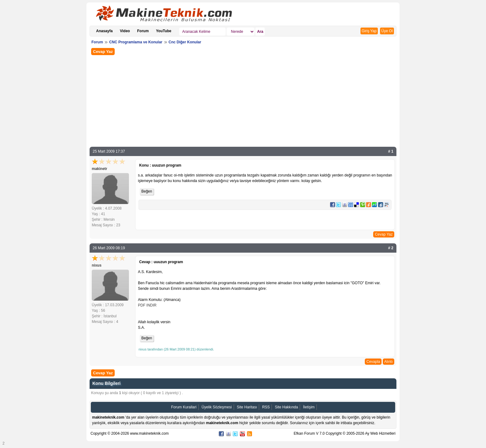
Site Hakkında (287, 407)
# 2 (391, 248)
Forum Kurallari (184, 407)
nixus (97, 265)
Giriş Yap (369, 31)
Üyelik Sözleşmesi (216, 407)
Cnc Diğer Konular (185, 42)
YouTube (164, 31)
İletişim (309, 407)
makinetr (99, 169)
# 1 (391, 151)
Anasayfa (104, 31)
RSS (266, 407)
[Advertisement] (243, 100)
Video (125, 31)
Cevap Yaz (103, 52)
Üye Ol (387, 31)
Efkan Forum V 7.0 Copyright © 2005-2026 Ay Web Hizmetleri (345, 433)
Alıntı (389, 362)
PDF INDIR (147, 305)
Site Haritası (247, 407)
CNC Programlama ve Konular (136, 42)
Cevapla (373, 362)
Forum (143, 31)
